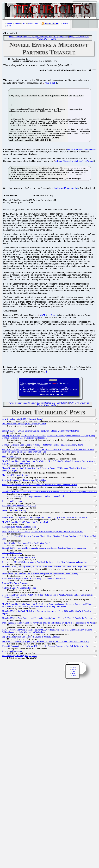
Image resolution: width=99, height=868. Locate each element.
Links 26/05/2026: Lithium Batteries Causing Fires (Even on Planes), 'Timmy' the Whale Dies (41, 431)
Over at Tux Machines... (12, 502)
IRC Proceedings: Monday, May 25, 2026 (19, 506)
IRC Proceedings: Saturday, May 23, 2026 (19, 656)
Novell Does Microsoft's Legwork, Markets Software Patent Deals (38, 37)
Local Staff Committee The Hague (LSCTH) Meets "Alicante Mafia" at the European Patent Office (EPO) (45, 642)
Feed (9, 26)
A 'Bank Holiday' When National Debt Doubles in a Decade (26, 544)
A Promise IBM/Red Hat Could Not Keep (19, 527)
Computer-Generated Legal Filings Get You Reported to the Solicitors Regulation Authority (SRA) (42, 445)
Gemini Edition (35, 23)
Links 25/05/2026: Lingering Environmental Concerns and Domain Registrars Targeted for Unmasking (44, 549)
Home (10, 23)
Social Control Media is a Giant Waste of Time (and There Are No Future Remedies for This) (40, 485)
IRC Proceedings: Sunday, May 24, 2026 (19, 558)
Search (66, 23)
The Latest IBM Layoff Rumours (16, 476)
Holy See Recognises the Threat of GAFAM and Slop (24, 481)
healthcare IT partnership (65, 189)
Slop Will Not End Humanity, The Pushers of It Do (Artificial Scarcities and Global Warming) (41, 574)
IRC (24, 23)
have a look (50, 84)
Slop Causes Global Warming (14, 511)
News (54, 316)
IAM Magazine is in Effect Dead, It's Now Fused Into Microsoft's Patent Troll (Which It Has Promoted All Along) (49, 623)
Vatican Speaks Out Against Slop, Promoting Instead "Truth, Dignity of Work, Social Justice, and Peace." (45, 518)
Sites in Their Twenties (11, 457)
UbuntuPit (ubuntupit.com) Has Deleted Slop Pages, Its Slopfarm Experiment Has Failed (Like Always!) (45, 647)
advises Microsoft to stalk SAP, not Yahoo (74, 162)
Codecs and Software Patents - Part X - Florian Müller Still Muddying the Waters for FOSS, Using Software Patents (49, 492)
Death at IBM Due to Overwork (15, 584)
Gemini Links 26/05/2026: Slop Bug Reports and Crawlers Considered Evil (33, 497)
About (17, 23)
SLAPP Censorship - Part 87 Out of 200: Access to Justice (26, 523)
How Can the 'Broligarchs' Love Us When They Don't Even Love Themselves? (34, 579)
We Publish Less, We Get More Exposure (19, 588)
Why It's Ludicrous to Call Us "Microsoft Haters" (22, 420)
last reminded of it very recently (81, 150)
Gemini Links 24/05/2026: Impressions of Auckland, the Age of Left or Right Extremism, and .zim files (44, 563)
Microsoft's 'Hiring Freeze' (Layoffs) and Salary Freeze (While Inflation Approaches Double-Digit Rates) (45, 567)
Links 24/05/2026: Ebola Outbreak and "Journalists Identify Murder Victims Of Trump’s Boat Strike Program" (47, 619)
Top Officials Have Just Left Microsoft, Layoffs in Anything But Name (31, 637)
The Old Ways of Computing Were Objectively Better (24, 424)
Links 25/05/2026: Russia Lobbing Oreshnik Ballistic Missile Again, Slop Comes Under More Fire (42, 532)
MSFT (42, 316)
